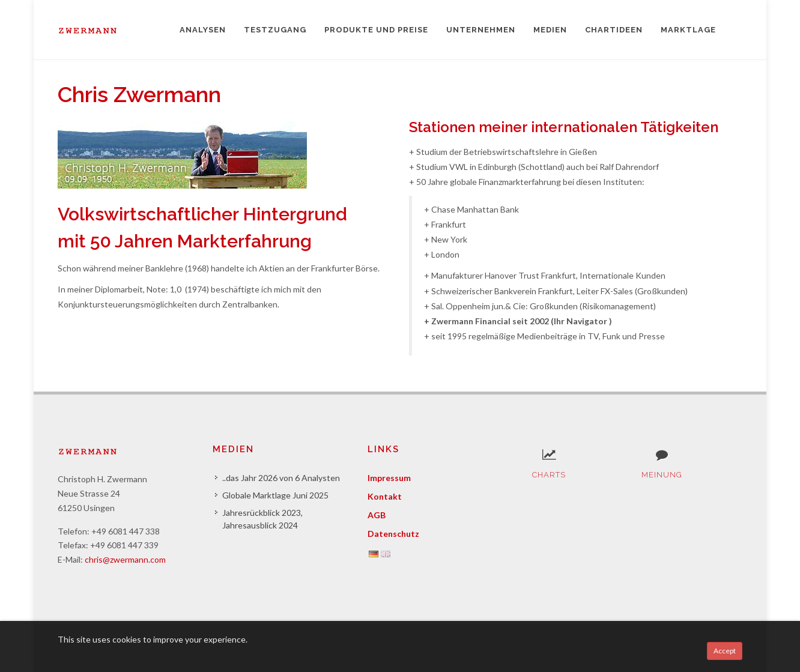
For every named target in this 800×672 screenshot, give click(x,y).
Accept (725, 651)
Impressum (389, 478)
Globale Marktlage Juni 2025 (275, 495)
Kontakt (385, 496)
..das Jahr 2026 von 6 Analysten (281, 478)
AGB (377, 515)
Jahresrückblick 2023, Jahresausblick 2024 (262, 519)
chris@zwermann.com (125, 559)
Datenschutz (393, 534)
